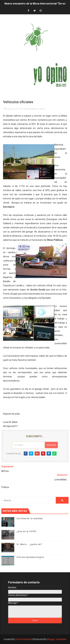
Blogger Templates (57, 639)
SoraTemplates (23, 639)
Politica (42, 109)
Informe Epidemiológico (31, 557)
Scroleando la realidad (30, 518)
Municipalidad (30, 109)
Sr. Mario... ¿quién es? (29, 544)
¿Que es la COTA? (27, 531)
